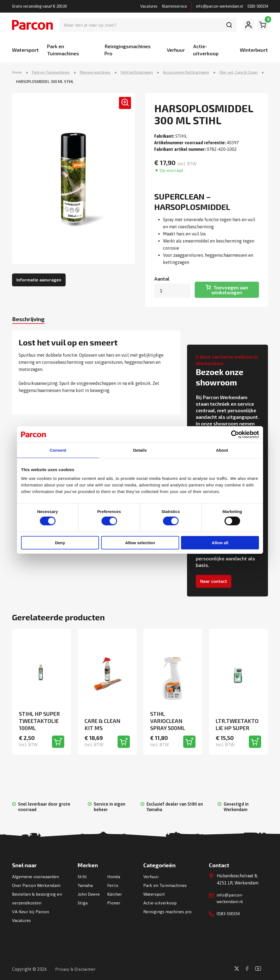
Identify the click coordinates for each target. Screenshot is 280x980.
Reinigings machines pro (168, 911)
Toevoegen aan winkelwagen (230, 290)
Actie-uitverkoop (160, 903)
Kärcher (115, 894)
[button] (123, 106)
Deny (60, 543)
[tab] (32, 321)
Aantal (162, 279)
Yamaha (85, 885)
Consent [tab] (58, 450)
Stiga (83, 903)
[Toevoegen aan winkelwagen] (58, 741)
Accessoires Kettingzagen (186, 72)
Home (17, 72)
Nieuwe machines (95, 72)
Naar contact (214, 582)
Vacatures (149, 6)
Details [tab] (140, 450)
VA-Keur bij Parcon (31, 911)
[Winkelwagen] (262, 25)
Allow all (220, 543)
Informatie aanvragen (39, 280)
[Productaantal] (172, 291)
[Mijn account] (249, 25)
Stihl (82, 876)
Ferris (113, 885)
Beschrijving (32, 320)
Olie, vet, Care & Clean (238, 72)
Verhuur (176, 50)
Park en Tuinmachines (51, 72)
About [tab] (222, 450)
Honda (114, 876)
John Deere (89, 894)
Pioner (114, 903)
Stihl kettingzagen (137, 72)
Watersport (25, 50)
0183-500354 (258, 6)
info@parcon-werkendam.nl (220, 6)
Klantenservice (174, 6)
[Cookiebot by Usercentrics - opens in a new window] (235, 434)
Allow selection (140, 543)
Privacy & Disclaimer (76, 969)
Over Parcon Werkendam (37, 885)
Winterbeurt (254, 50)
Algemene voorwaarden (35, 876)
